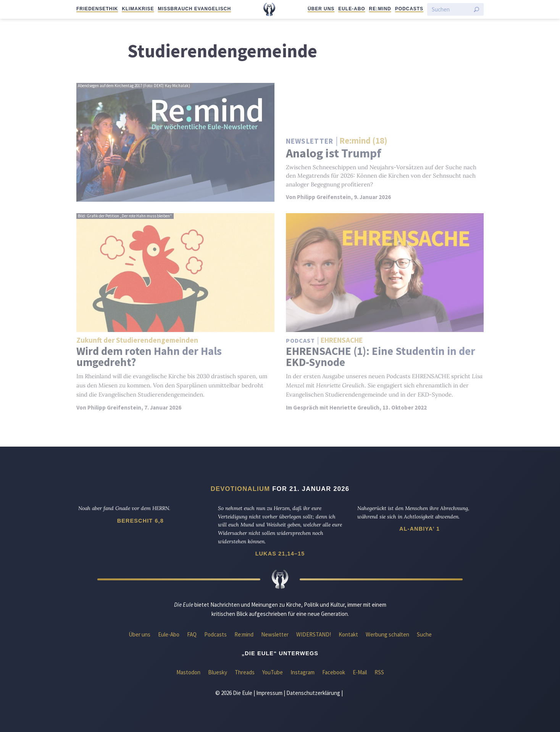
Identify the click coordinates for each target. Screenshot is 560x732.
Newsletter (275, 634)
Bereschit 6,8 (140, 521)
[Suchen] (451, 9)
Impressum (269, 693)
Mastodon (188, 672)
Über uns (321, 9)
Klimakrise (138, 9)
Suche (424, 634)
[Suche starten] (476, 10)
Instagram (303, 672)
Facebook (334, 672)
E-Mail (360, 672)
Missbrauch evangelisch (194, 9)
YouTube (273, 672)
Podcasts (409, 9)
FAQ (192, 634)
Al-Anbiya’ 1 (420, 529)
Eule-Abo (352, 9)
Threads (245, 672)
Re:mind (380, 9)
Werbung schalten (387, 634)
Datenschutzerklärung (313, 693)
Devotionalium (240, 489)
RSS (379, 672)
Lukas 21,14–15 (280, 554)
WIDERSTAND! (314, 634)
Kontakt (348, 634)
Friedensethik (97, 9)
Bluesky (218, 672)
